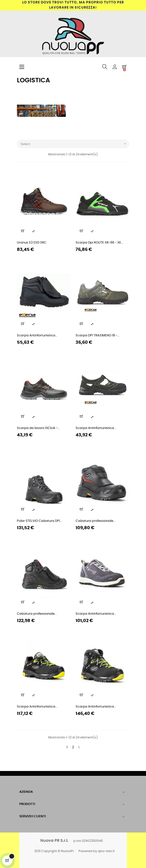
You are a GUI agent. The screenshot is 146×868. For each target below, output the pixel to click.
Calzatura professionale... (95, 521)
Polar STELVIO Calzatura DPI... (39, 521)
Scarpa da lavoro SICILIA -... (38, 428)
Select (75, 144)
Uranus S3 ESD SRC (32, 243)
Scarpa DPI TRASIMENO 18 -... (98, 336)
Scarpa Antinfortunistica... (37, 336)
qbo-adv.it (106, 851)
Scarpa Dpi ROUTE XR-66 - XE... (99, 243)
